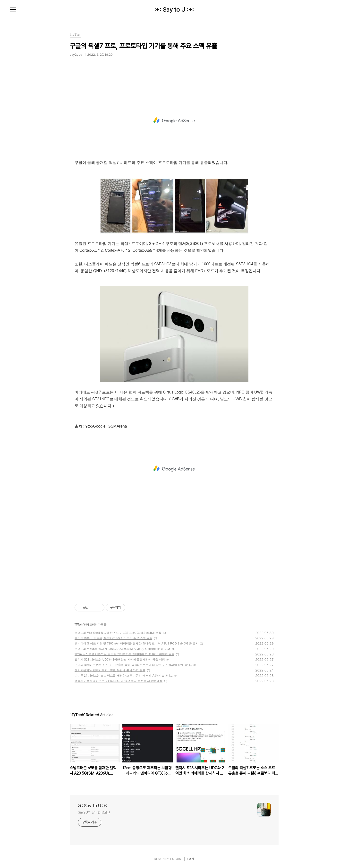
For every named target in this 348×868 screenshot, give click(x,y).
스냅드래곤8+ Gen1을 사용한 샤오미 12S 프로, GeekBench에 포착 (118, 633)
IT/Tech (79, 625)
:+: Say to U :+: (174, 10)
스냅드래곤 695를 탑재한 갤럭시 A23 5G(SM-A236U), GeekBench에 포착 (122, 649)
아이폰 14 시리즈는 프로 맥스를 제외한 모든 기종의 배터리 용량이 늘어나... (124, 676)
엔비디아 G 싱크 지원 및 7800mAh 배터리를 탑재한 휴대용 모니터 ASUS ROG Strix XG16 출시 (136, 644)
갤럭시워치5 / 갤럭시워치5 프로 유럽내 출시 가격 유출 (110, 670)
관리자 (190, 859)
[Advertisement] (174, 120)
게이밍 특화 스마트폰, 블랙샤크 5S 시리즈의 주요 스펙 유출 (114, 638)
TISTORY (175, 859)
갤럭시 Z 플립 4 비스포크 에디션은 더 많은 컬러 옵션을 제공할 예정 (119, 681)
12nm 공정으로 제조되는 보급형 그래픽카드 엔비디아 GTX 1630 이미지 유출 (124, 654)
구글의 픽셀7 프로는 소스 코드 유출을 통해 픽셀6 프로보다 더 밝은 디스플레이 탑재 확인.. (133, 665)
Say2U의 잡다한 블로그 (94, 812)
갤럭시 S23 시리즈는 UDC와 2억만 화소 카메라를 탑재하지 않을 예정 (120, 660)
